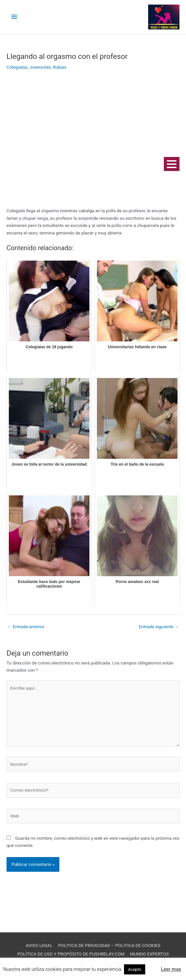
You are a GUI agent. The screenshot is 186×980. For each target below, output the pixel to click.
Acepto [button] (135, 969)
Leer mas (171, 969)
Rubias (60, 67)
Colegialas (17, 67)
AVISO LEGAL (39, 945)
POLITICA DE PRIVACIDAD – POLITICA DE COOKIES (109, 945)
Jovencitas (40, 67)
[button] (152, 966)
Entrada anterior (26, 627)
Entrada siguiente (159, 627)
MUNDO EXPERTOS (149, 954)
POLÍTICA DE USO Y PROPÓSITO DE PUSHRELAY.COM (71, 954)
